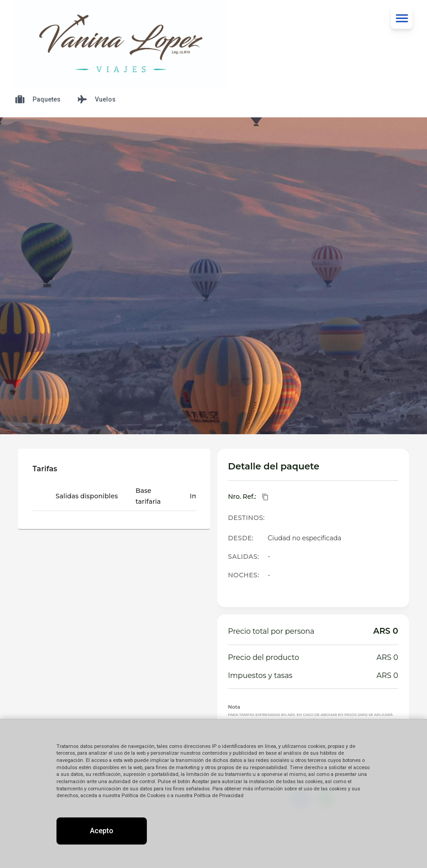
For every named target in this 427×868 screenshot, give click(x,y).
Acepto (102, 831)
